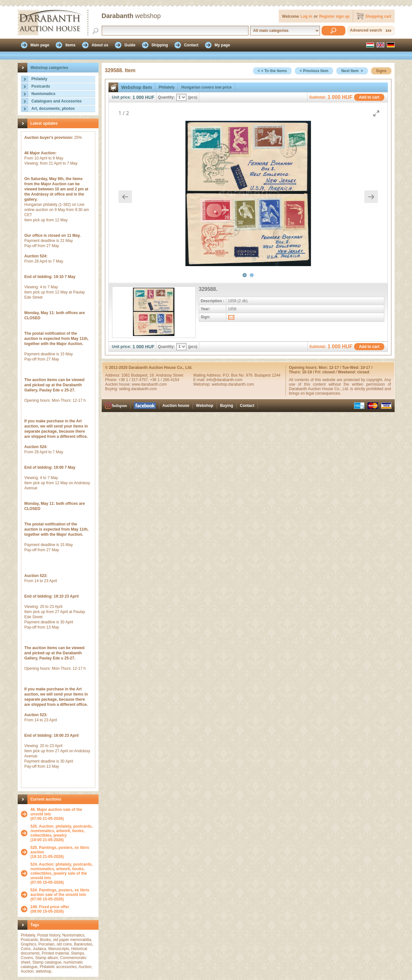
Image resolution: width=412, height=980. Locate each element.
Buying (227, 406)
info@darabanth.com (224, 380)
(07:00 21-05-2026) (63, 814)
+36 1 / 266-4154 (165, 380)
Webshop (205, 406)
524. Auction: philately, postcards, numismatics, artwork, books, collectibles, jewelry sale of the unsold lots (62, 871)
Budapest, (140, 375)
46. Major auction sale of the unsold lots (56, 812)
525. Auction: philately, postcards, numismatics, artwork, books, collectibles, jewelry (62, 831)
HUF (150, 97)
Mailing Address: (208, 375)
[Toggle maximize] (376, 113)
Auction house (176, 406)
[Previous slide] (125, 197)
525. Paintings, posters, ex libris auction (60, 850)
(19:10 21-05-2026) (63, 852)
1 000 (138, 97)
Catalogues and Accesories (57, 101)
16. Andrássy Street (167, 375)
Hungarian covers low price (206, 87)
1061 (126, 375)
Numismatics (44, 94)
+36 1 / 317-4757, (134, 380)
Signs (381, 71)
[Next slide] (371, 197)
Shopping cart (378, 16)
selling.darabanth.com (138, 389)
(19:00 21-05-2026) (63, 833)
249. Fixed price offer (50, 907)
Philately (39, 79)
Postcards (41, 86)
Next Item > (352, 71)
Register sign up (334, 16)
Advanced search (366, 30)
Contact (247, 406)
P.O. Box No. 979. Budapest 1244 (252, 375)
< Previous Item (314, 71)
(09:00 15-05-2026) (50, 909)
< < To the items (272, 71)
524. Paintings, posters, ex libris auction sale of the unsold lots (60, 892)
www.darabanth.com (149, 384)
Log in (306, 16)
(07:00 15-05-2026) (63, 873)
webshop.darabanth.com (233, 384)
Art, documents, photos (53, 109)
